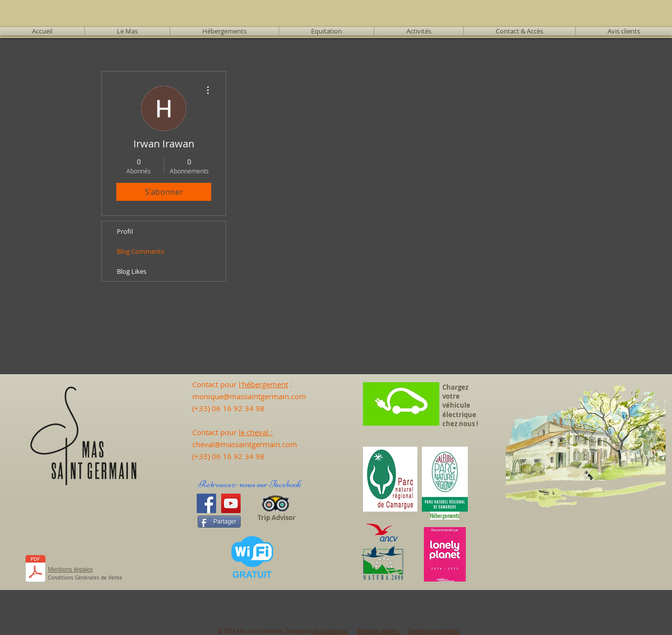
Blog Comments (141, 251)
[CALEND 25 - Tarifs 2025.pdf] (36, 570)
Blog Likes (132, 271)
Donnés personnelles (434, 631)
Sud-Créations (330, 631)
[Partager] (219, 522)
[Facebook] (206, 503)
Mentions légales (379, 631)
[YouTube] (231, 503)
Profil (125, 231)
